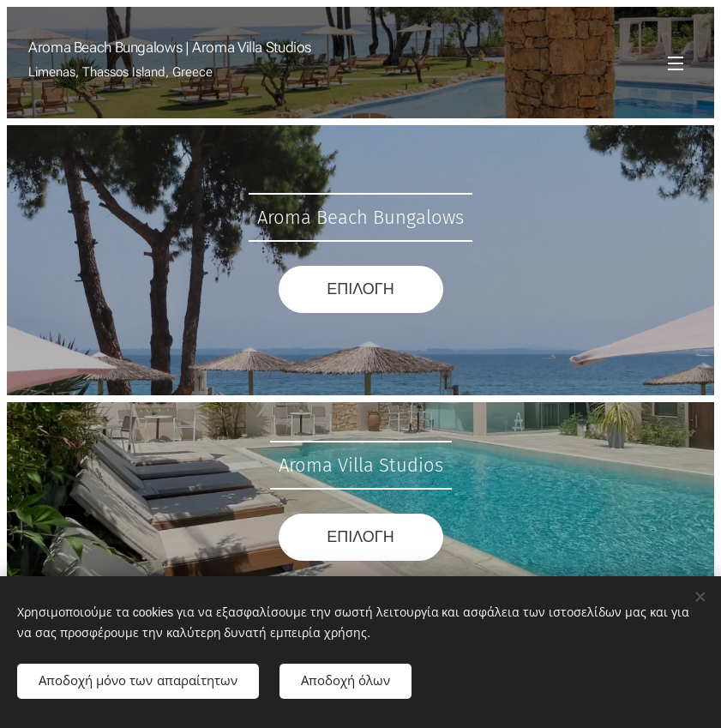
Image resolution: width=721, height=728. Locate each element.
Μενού (676, 63)
